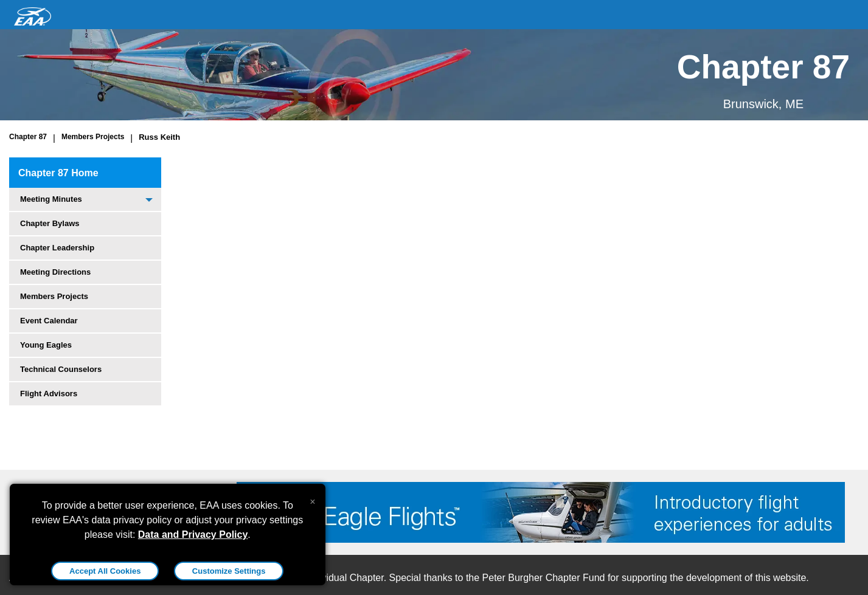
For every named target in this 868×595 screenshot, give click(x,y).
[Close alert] (312, 499)
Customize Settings (229, 571)
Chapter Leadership (57, 248)
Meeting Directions (55, 272)
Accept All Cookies (105, 571)
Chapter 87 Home (58, 173)
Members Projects (93, 137)
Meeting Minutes (51, 199)
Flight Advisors (49, 394)
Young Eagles (46, 345)
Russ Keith (159, 137)
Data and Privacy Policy (193, 535)
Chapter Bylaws (50, 223)
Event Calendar (49, 321)
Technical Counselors (61, 369)
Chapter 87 (28, 137)
